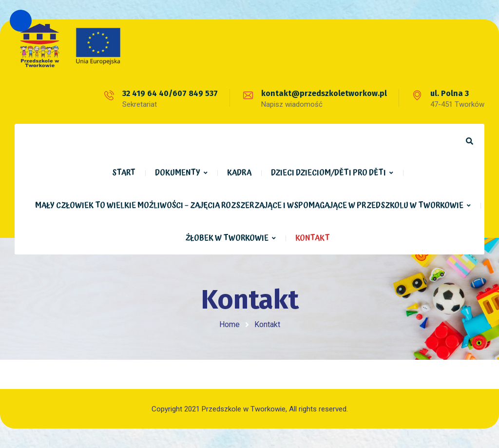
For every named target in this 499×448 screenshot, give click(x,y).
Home (230, 324)
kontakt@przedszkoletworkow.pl (324, 93)
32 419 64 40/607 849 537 (170, 93)
